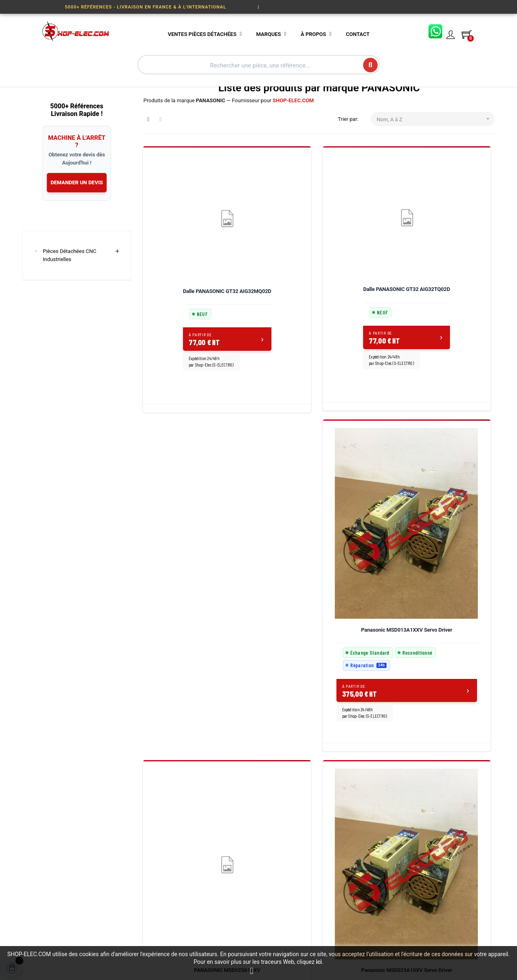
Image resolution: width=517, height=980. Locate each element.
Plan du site (238, 880)
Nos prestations (243, 821)
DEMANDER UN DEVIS (77, 220)
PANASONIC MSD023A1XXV (456, 301)
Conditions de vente (328, 850)
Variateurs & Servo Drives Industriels (173, 811)
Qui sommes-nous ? (247, 807)
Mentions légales (244, 865)
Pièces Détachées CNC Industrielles (70, 293)
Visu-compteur (161, 897)
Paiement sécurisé (327, 836)
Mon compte (320, 880)
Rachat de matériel (246, 836)
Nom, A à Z (436, 157)
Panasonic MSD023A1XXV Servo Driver (183, 561)
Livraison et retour (326, 821)
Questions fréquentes (330, 865)
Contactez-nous (323, 807)
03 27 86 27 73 (411, 823)
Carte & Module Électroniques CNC (165, 879)
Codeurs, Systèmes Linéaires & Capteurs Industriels (177, 834)
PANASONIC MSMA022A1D (455, 561)
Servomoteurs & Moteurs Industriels (172, 916)
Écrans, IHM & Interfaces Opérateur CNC (172, 856)
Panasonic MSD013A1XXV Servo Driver (365, 301)
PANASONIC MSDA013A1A (273, 561)
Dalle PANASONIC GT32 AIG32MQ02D (183, 293)
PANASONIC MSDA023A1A (364, 561)
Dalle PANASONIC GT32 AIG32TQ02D (274, 293)
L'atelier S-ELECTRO (247, 850)
